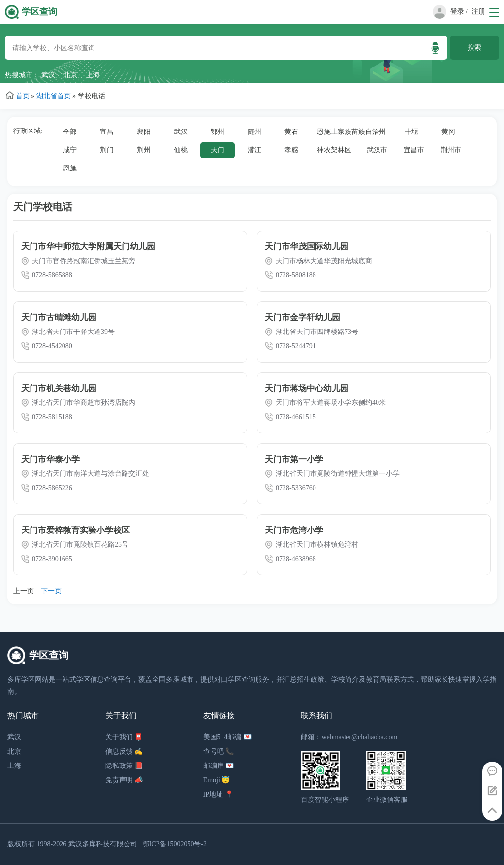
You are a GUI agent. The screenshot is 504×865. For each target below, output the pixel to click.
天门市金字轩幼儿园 (302, 317)
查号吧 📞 (219, 751)
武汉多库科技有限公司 (103, 844)
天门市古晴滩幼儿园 (59, 317)
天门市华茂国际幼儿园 (307, 247)
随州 (254, 132)
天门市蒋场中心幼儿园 (307, 388)
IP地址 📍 (218, 794)
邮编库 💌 (219, 766)
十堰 (411, 132)
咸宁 (70, 150)
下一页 (51, 591)
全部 (70, 132)
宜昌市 (414, 150)
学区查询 (39, 12)
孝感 (291, 150)
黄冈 (448, 132)
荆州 (144, 150)
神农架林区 (334, 150)
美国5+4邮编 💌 (227, 737)
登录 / (459, 12)
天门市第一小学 (294, 459)
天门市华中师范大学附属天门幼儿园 (88, 247)
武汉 (48, 75)
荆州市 (451, 150)
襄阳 (144, 132)
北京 (70, 75)
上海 (93, 75)
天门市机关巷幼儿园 (59, 388)
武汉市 (377, 150)
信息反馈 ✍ (124, 751)
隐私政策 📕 (124, 766)
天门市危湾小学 (294, 530)
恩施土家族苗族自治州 (351, 132)
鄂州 (218, 132)
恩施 (70, 168)
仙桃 (181, 150)
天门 (218, 150)
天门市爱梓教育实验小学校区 (76, 530)
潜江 (254, 150)
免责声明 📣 (124, 780)
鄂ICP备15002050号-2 (174, 844)
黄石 (291, 132)
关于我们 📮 (124, 737)
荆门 (107, 150)
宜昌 (107, 132)
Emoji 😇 (217, 780)
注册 (478, 12)
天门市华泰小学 (50, 459)
